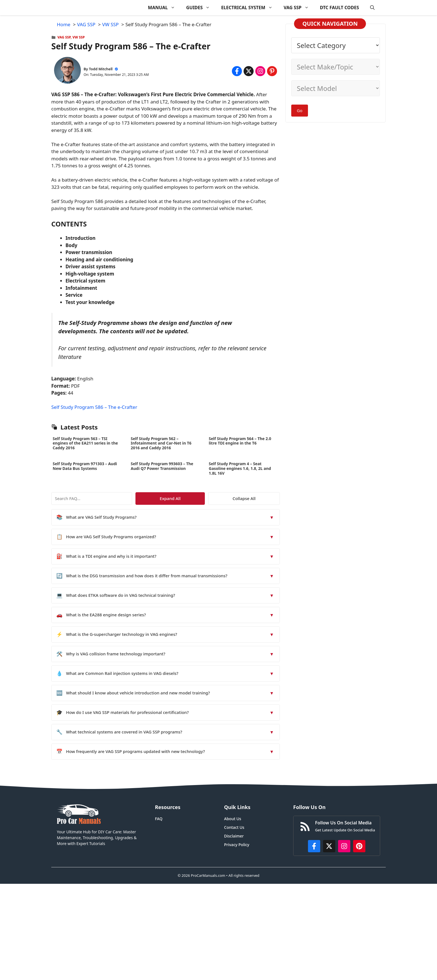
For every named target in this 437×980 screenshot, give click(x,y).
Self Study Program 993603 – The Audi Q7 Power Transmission (162, 466)
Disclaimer (234, 836)
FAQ (159, 819)
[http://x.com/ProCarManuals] (329, 846)
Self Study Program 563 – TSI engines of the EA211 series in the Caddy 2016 (85, 443)
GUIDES (201, 8)
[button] (372, 8)
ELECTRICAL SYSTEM (249, 8)
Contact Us (234, 827)
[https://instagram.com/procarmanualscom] (344, 846)
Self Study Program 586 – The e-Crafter (94, 407)
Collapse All (264, 498)
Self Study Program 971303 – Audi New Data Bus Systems (85, 466)
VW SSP (79, 37)
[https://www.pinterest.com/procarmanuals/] (359, 846)
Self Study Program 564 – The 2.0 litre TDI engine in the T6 (240, 441)
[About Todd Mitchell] (67, 71)
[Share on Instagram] (260, 71)
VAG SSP (299, 8)
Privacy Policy (237, 845)
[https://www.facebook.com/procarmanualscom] (314, 846)
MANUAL (164, 8)
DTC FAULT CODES (339, 8)
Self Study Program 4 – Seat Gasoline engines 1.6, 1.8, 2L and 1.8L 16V (240, 468)
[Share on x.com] (249, 71)
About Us (233, 819)
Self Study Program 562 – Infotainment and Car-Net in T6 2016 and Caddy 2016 (161, 443)
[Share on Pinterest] (272, 71)
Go (300, 110)
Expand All (229, 498)
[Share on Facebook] (237, 71)
